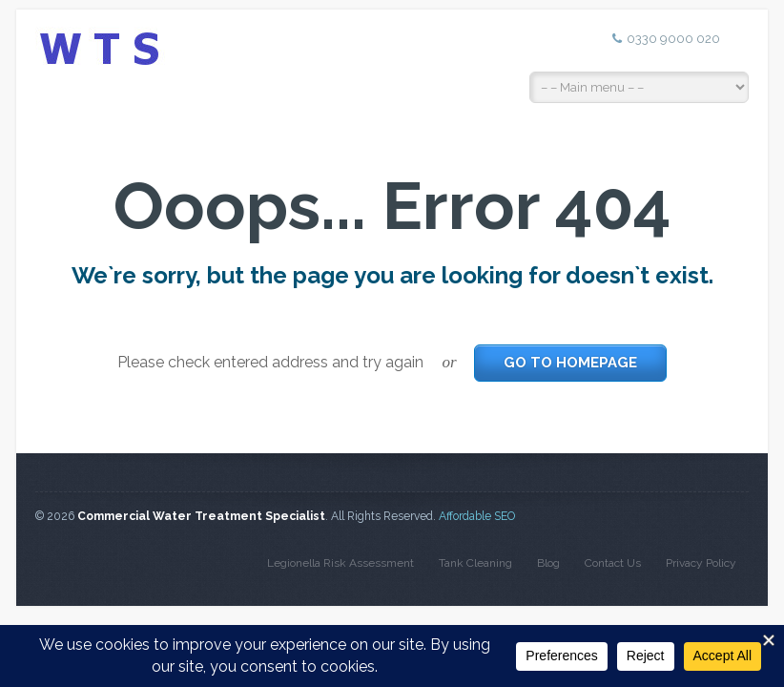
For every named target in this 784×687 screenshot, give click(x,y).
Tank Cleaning (475, 563)
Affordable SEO (477, 516)
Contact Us (613, 563)
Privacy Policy (701, 563)
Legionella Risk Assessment (340, 563)
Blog (548, 563)
